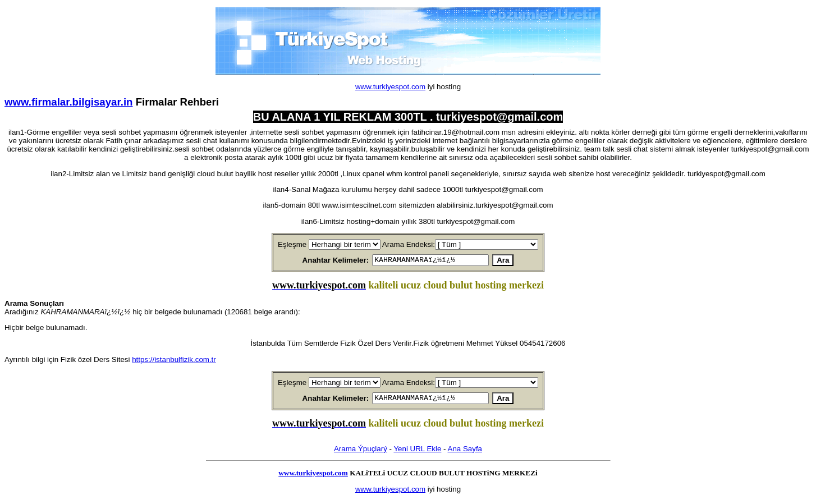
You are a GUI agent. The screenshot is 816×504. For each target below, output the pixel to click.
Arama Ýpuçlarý (361, 452)
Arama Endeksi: (409, 244)
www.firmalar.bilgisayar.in (68, 102)
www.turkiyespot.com (390, 87)
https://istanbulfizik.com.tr (174, 361)
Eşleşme (292, 244)
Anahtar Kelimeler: (322, 261)
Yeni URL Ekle (417, 452)
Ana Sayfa (465, 452)
